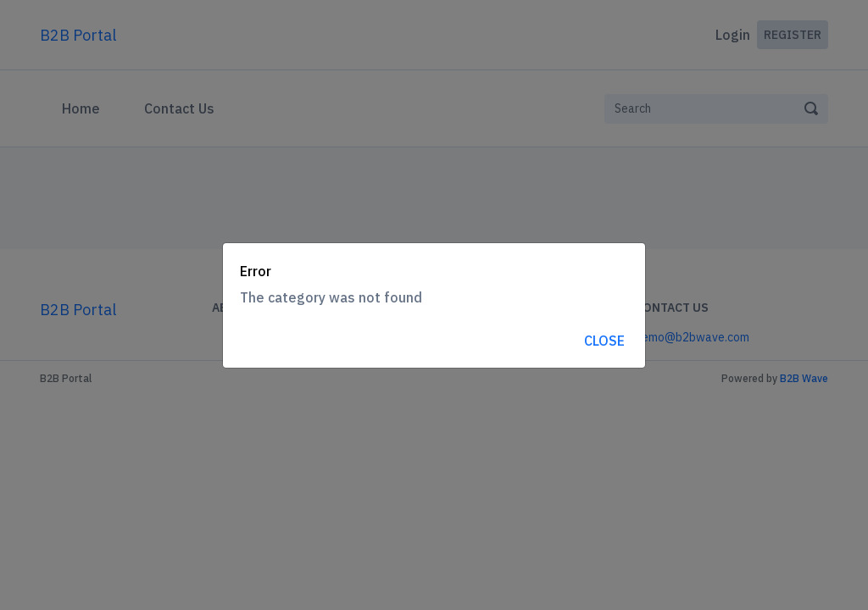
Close (604, 341)
